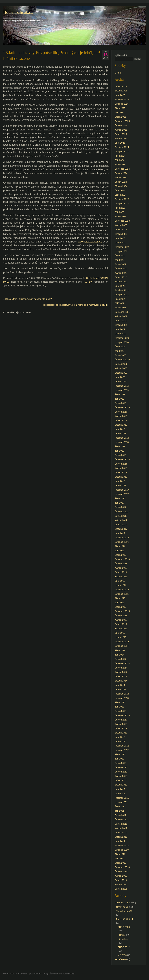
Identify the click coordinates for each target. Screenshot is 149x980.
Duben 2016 (121, 572)
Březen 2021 (121, 325)
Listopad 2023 (122, 203)
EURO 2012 (124, 947)
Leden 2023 (121, 243)
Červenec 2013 (122, 715)
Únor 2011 (120, 841)
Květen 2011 (121, 828)
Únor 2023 (120, 238)
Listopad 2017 (122, 494)
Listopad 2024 (122, 151)
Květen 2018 (121, 468)
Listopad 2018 (122, 442)
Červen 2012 (121, 772)
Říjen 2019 (120, 394)
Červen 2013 (121, 720)
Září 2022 (119, 260)
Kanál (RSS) (22, 974)
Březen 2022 (121, 282)
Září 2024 (119, 160)
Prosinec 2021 (122, 290)
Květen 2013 (121, 724)
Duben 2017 (121, 525)
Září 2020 (119, 351)
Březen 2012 (121, 785)
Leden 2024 (121, 195)
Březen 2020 (121, 373)
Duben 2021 (121, 321)
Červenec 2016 (122, 559)
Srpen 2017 (120, 507)
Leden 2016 (121, 585)
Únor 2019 (120, 429)
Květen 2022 (121, 273)
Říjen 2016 (120, 546)
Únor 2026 (120, 95)
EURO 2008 (124, 927)
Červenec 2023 (122, 221)
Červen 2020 (121, 364)
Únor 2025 (120, 143)
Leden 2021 (121, 334)
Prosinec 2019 (122, 386)
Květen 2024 (121, 177)
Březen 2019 (121, 425)
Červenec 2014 (122, 663)
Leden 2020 (121, 381)
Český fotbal (92, 278)
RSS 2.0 (87, 282)
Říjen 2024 (120, 156)
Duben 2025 (121, 134)
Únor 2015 (120, 633)
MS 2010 (122, 955)
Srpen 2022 (120, 264)
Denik (122, 935)
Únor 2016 (120, 581)
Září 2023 (119, 212)
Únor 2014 (120, 685)
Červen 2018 (121, 464)
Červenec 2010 (122, 867)
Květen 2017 (121, 520)
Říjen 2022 (120, 256)
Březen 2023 (121, 234)
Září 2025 (119, 112)
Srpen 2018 (120, 455)
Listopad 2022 (122, 251)
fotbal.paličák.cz (19, 12)
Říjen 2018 (120, 446)
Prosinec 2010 (122, 846)
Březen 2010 (121, 885)
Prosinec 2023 (122, 199)
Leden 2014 (121, 689)
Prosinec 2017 (122, 490)
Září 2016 (119, 551)
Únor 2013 (120, 737)
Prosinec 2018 (122, 438)
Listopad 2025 (122, 104)
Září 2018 (119, 451)
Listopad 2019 (122, 390)
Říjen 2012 (120, 754)
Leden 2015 (121, 637)
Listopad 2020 (122, 342)
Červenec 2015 (122, 611)
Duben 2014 (121, 676)
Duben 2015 (121, 624)
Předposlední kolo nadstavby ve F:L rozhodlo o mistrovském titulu (74, 305)
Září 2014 (119, 655)
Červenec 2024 (122, 169)
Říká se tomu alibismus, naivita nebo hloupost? (28, 299)
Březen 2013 (121, 733)
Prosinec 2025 (122, 100)
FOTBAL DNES (122, 903)
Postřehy (124, 939)
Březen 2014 (121, 681)
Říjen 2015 (120, 598)
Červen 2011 (121, 824)
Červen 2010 (121, 872)
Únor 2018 (120, 481)
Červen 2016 (121, 564)
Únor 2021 (120, 329)
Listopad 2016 (122, 542)
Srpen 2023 (120, 216)
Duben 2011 (121, 833)
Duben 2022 (121, 277)
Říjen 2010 (120, 854)
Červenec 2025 (122, 121)
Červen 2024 (121, 173)
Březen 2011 (121, 837)
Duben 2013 (121, 728)
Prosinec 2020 (122, 338)
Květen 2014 (121, 672)
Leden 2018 (121, 485)
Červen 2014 (121, 668)
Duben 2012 (121, 780)
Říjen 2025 (120, 108)
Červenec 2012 (122, 767)
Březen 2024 (121, 186)
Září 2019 (119, 399)
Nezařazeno (121, 959)
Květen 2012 (121, 776)
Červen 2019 (121, 412)
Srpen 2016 (120, 555)
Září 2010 (119, 859)
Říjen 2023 (120, 208)
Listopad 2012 (122, 750)
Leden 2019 (121, 433)
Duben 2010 (121, 880)
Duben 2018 (121, 472)
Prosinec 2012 (122, 746)
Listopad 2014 (122, 646)
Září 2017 (119, 503)
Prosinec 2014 (122, 642)
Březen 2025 (121, 138)
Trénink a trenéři (124, 911)
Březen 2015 (121, 629)
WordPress (9, 974)
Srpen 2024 (120, 164)
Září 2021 (119, 303)
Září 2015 (119, 603)
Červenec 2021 (122, 312)
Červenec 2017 (122, 512)
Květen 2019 (121, 416)
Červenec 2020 (122, 360)
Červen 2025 (121, 125)
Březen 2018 (121, 477)
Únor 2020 (120, 377)
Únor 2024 (120, 190)
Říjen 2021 (120, 299)
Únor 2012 (120, 789)
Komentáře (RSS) (39, 974)
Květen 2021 (121, 316)
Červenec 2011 (122, 820)
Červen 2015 (121, 616)
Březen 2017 (121, 529)
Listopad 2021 (122, 295)
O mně (118, 73)
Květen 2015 (121, 620)
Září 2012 (119, 759)
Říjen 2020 (120, 347)
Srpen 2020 (120, 355)
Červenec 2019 (122, 407)
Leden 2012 (121, 794)
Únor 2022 (120, 286)
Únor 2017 (120, 533)
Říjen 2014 (120, 650)
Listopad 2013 (122, 698)
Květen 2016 (121, 568)
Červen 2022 (121, 269)
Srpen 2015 (120, 607)
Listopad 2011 (122, 802)
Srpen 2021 (120, 308)
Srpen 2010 (120, 863)
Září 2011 (119, 811)
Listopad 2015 (122, 594)
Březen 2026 (121, 91)
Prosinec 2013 (122, 694)
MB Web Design (67, 974)
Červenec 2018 (122, 459)
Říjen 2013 (120, 702)
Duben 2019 (121, 420)
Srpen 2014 (120, 659)
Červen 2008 (121, 889)
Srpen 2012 (120, 763)
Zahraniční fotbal (124, 919)
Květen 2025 (121, 130)
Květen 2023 (121, 225)
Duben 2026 (121, 86)
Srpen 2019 (120, 403)
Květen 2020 (121, 368)
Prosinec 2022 (122, 247)
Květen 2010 (121, 876)
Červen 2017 (121, 516)
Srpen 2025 (120, 117)
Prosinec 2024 (122, 147)
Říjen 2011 (120, 807)
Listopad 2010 (122, 850)
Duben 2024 (121, 182)
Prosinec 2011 (122, 798)
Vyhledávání (121, 55)
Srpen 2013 (120, 711)
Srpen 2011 (120, 815)
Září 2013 (119, 707)
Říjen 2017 (120, 498)
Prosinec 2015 (122, 590)
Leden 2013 (121, 741)
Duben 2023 (121, 229)
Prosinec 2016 (122, 538)
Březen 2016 (121, 577)
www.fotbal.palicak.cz (90, 242)
